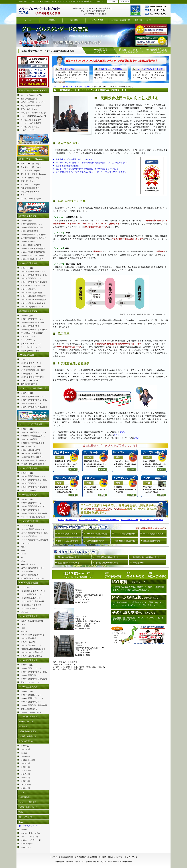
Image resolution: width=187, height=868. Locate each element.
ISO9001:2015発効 (28, 241)
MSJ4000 (24, 612)
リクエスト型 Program (30, 170)
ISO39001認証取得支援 (28, 660)
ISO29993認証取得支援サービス (34, 506)
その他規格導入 (81, 857)
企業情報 (51, 20)
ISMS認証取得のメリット (31, 363)
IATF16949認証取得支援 (28, 521)
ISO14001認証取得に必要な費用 (34, 282)
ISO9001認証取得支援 (27, 216)
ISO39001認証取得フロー (31, 675)
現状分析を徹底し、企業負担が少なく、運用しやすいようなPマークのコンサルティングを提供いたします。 (139, 604)
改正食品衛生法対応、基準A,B (33, 460)
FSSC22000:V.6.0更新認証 (31, 453)
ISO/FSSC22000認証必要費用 (33, 443)
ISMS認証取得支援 (26, 355)
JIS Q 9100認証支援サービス (32, 594)
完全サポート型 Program (31, 164)
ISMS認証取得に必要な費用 (32, 377)
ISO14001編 (25, 749)
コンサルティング (100, 51)
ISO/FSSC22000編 (28, 760)
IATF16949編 (26, 771)
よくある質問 (97, 20)
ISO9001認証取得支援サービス (33, 227)
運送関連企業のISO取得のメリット (146, 557)
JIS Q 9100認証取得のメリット (33, 591)
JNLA (23, 624)
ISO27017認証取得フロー (31, 404)
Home (21, 822)
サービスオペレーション (31, 347)
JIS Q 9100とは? (27, 587)
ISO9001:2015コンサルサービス (34, 256)
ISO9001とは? (26, 221)
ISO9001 (24, 830)
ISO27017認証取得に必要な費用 (34, 407)
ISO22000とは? (27, 429)
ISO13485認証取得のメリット (33, 476)
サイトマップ (124, 1)
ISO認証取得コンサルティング (28, 1)
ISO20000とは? (27, 316)
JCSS (23, 628)
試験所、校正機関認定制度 (32, 621)
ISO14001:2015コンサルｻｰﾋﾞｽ (33, 303)
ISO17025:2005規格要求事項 (32, 635)
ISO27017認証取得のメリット (33, 397)
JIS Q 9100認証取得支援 (28, 583)
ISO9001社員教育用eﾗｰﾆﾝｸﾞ (32, 259)
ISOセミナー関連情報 (27, 802)
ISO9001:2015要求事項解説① (33, 249)
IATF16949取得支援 (95, 541)
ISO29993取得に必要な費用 (151, 520)
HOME (61, 520)
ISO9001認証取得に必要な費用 (33, 235)
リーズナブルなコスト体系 (150, 69)
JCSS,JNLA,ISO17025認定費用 (33, 649)
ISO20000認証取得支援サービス (34, 322)
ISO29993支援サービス (109, 520)
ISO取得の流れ (139, 563)
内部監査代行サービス (30, 192)
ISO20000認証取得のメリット (33, 319)
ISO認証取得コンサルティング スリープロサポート (40, 10)
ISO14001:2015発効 (29, 289)
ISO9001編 (25, 746)
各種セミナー (26, 195)
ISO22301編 (25, 778)
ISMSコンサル (27, 844)
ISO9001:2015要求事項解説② (33, 252)
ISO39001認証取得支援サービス (34, 672)
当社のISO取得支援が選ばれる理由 (33, 91)
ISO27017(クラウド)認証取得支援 (32, 388)
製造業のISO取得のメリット (69, 557)
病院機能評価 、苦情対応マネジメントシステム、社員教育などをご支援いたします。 (138, 619)
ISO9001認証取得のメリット (32, 224)
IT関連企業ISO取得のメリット (107, 557)
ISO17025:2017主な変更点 (31, 656)
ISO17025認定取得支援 (28, 616)
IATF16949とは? (27, 526)
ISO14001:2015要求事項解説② (33, 300)
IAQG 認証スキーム (29, 608)
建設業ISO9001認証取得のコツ (33, 238)
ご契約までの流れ (28, 130)
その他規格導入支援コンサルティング (92, 1)
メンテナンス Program (30, 185)
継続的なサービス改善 (30, 351)
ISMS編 (24, 753)
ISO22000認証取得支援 (153, 534)
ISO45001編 (25, 767)
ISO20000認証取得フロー (31, 326)
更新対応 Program (29, 181)
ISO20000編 (25, 756)
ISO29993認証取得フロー (31, 510)
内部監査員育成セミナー (31, 188)
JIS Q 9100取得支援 (152, 541)
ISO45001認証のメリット (31, 695)
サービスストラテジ (29, 337)
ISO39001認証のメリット (31, 668)
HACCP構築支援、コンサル (32, 457)
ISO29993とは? (27, 499)
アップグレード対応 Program (33, 174)
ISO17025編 (25, 774)
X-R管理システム (28, 564)
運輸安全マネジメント (30, 682)
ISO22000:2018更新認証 (30, 450)
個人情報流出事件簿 (29, 384)
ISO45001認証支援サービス (32, 698)
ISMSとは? (25, 359)
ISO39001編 (25, 788)
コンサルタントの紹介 (30, 127)
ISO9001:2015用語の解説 (31, 245)
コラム (21, 792)
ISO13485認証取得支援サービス (34, 480)
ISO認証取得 (68, 857)
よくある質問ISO (25, 741)
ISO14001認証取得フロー (31, 278)
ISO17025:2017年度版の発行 (32, 652)
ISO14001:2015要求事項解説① (33, 296)
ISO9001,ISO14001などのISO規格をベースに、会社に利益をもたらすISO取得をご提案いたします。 (138, 588)
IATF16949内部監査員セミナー (33, 568)
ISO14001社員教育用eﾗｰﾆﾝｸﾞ (32, 307)
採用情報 (74, 20)
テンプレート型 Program (31, 167)
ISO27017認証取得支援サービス (34, 400)
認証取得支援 (84, 87)
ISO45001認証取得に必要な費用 (34, 705)
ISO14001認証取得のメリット (33, 272)
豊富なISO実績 (67, 69)
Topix (21, 812)
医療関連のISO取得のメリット (70, 563)
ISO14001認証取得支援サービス (34, 275)
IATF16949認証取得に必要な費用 (34, 540)
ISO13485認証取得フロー (31, 483)
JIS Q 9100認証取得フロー (31, 598)
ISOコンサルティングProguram (31, 159)
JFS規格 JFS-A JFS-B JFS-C (32, 464)
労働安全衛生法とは (29, 709)
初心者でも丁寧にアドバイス (33, 102)
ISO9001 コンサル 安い (32, 840)
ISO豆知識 (23, 726)
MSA (23, 561)
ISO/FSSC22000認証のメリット (34, 432)
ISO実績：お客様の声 (121, 20)
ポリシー (112, 1)
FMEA (23, 554)
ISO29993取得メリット (88, 520)
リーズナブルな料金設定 (31, 123)
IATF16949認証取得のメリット (33, 529)
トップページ (55, 857)
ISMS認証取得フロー (29, 374)
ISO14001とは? (27, 268)
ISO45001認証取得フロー (31, 702)
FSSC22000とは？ (28, 446)
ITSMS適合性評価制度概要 (32, 333)
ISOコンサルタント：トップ (64, 87)
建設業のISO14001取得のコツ (33, 286)
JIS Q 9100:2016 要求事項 (31, 605)
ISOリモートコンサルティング (33, 113)
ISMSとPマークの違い (30, 381)
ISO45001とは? (27, 691)
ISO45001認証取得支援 (28, 687)
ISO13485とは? (27, 473)
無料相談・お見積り (144, 20)
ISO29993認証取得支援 (28, 495)
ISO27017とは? (27, 393)
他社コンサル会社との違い (32, 95)
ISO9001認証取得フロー (31, 231)
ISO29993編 (25, 781)
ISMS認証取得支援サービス (32, 367)
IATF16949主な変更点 (30, 575)
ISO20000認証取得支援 (28, 311)
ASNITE (24, 631)
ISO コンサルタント (30, 837)
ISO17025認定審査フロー (31, 645)
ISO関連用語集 (25, 797)
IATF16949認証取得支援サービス (34, 533)
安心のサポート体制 (29, 109)
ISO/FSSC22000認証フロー (32, 439)
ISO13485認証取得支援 (28, 468)
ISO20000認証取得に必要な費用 (34, 330)
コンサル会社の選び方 (28, 717)
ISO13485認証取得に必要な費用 (34, 487)
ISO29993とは (71, 520)
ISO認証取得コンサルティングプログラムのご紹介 (59, 1)
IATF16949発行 (27, 571)
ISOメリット (26, 847)
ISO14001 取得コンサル (30, 833)
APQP (23, 547)
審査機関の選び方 (26, 722)
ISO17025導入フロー (29, 642)
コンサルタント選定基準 (31, 120)
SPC (22, 557)
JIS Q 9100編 (26, 785)
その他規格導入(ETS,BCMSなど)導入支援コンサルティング (104, 862)
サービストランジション (31, 344)
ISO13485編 (25, 763)
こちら (122, 432)
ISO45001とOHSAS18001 (31, 712)
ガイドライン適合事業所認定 (33, 517)
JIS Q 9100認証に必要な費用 (32, 601)
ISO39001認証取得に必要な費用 (34, 679)
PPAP (23, 550)
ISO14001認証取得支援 (28, 263)
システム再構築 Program (31, 178)
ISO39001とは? (27, 665)
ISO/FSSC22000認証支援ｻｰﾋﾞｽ (33, 436)
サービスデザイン (28, 340)
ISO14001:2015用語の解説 (31, 293)
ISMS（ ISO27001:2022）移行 (33, 370)
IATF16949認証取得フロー (32, 536)
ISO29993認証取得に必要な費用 (34, 513)
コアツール (25, 543)
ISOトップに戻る (25, 817)
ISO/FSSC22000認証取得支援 (30, 424)
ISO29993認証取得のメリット (33, 503)
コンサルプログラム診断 (31, 199)
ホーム (28, 20)
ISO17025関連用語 (28, 638)
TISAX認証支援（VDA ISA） (33, 578)
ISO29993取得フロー (129, 520)
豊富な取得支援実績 (29, 99)
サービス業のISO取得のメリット (108, 563)
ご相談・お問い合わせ (28, 807)
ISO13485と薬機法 (28, 491)
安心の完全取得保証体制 (31, 106)
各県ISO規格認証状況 (27, 731)
